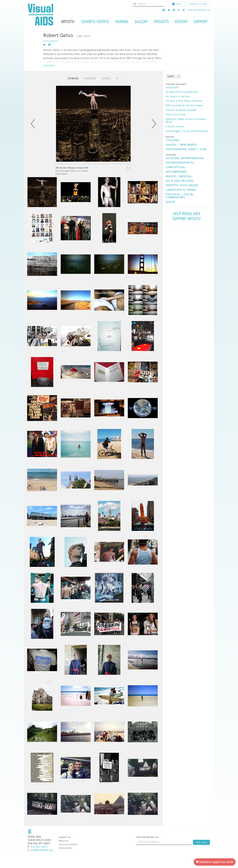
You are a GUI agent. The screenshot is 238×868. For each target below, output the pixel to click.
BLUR (168, 106)
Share (171, 77)
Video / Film (197, 149)
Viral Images (196, 106)
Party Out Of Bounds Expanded (181, 110)
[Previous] (33, 124)
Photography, (177, 149)
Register (194, 4)
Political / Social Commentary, (180, 196)
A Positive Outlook (175, 127)
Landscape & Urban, (181, 190)
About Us (63, 841)
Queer (170, 202)
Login (204, 4)
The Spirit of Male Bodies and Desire (184, 101)
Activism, (173, 158)
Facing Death (172, 88)
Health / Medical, (179, 176)
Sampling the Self (181, 106)
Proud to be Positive (176, 115)
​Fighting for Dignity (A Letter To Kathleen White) (186, 121)
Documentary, (176, 172)
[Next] (154, 124)
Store (177, 4)
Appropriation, (192, 158)
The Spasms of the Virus (178, 97)
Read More (49, 65)
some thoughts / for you (178, 131)
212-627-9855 (39, 847)
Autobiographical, (180, 163)
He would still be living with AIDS (182, 92)
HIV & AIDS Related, (180, 181)
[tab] (73, 80)
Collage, (173, 140)
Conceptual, (176, 167)
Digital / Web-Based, (182, 145)
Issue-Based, (189, 185)
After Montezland (199, 131)
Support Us (65, 837)
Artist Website (51, 41)
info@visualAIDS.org (42, 850)
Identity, (172, 185)
